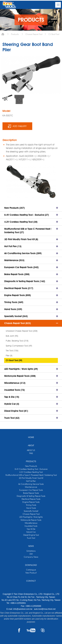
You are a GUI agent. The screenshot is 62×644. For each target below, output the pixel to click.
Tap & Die (31, 529)
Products (15, 34)
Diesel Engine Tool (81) (16, 411)
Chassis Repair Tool (34, 34)
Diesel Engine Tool (31, 535)
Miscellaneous (31, 523)
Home (3, 34)
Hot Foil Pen (31, 481)
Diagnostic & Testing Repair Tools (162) (25, 281)
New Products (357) (14, 208)
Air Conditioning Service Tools (31, 484)
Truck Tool (31, 538)
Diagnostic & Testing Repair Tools (31, 496)
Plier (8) (9, 355)
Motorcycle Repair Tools (31, 520)
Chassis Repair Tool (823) (18, 323)
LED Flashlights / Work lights (31, 517)
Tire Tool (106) (12, 350)
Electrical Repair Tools (31, 499)
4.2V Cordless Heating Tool (31, 472)
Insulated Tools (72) (14, 390)
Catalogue (31, 570)
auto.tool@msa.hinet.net (45, 609)
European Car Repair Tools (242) (21, 267)
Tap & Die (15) (12, 397)
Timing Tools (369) (14, 302)
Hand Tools (31, 508)
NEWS (31, 546)
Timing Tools (31, 505)
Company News (31, 557)
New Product (31, 573)
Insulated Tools (31, 526)
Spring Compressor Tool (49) (19, 346)
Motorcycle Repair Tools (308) (20, 376)
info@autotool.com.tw (23, 609)
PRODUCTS (31, 461)
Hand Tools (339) (13, 309)
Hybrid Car (31, 532)
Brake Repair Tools (31, 493)
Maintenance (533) (14, 260)
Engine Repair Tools (31, 502)
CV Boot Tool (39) (14, 360)
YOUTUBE (31, 630)
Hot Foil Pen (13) (13, 246)
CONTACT (31, 581)
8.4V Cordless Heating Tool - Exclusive (31, 469)
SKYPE (43, 630)
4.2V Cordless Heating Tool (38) (21, 222)
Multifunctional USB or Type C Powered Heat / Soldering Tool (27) (28, 231)
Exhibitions (31, 551)
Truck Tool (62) (12, 418)
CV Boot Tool (54, 34)
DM (31, 554)
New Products (31, 466)
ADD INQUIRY (20, 126)
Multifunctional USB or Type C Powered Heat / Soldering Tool (31, 475)
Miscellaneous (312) (15, 383)
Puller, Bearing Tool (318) (17, 341)
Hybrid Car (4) (12, 404)
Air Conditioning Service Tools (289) (23, 253)
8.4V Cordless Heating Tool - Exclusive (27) (27, 215)
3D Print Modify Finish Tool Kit (31, 478)
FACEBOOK (19, 630)
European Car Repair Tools (31, 490)
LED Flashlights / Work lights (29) (21, 369)
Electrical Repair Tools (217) (19, 288)
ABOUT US (31, 450)
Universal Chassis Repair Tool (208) (22, 331)
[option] (7, 98)
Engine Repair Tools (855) (18, 295)
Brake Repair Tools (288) (17, 274)
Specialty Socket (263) (16, 316)
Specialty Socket (31, 511)
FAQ (31, 453)
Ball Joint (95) (12, 336)
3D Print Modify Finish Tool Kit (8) (21, 239)
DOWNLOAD (31, 565)
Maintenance (31, 487)
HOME (31, 437)
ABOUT (31, 445)
